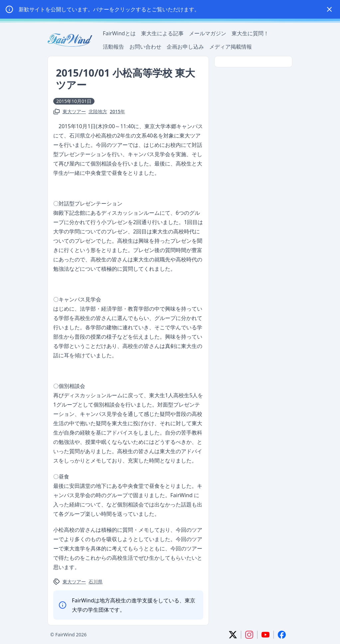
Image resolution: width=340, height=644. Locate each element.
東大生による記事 (162, 33)
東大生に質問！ (250, 33)
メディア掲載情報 (231, 47)
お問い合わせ (145, 47)
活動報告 (113, 47)
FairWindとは (119, 33)
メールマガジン (208, 33)
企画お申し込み (185, 47)
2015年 (117, 111)
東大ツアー (74, 111)
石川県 (95, 582)
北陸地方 (98, 111)
